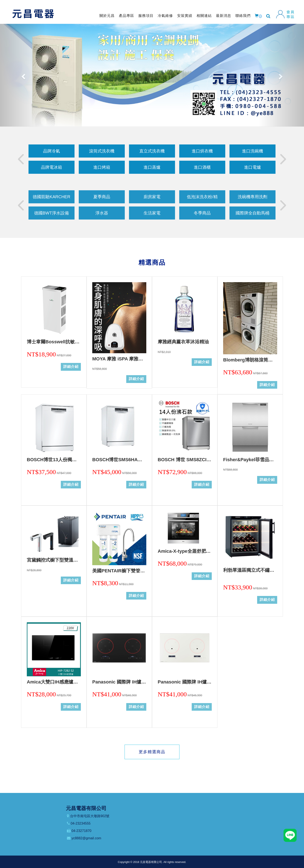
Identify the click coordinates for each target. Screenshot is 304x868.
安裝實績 (185, 16)
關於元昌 (107, 16)
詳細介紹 (71, 367)
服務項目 (146, 16)
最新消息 (224, 16)
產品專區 (126, 16)
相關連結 (204, 16)
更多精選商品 (152, 752)
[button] (23, 75)
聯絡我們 (243, 16)
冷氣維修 (165, 16)
